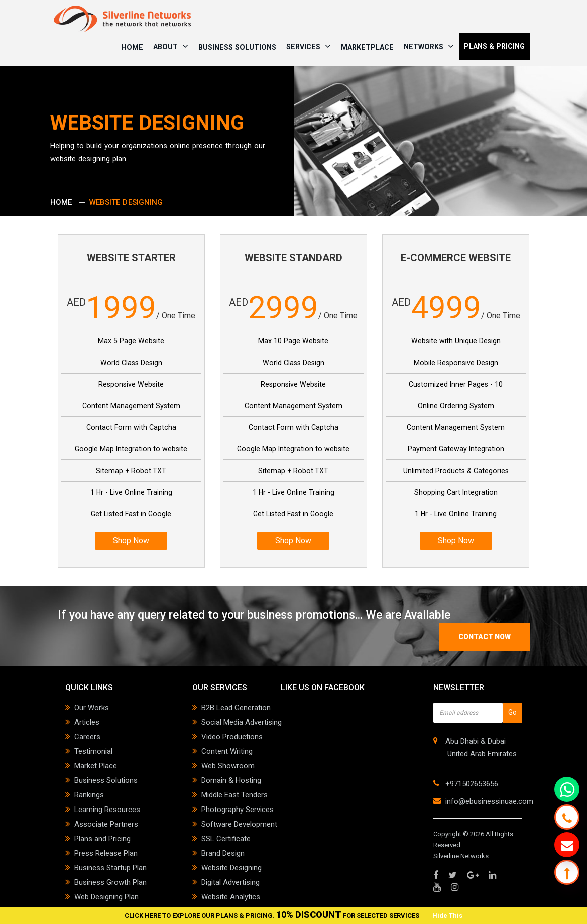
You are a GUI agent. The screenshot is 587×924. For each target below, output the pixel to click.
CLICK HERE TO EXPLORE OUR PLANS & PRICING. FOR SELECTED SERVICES (273, 916)
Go (512, 712)
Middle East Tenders (234, 795)
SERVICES (309, 46)
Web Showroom (228, 766)
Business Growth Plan (110, 882)
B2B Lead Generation (236, 708)
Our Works (92, 708)
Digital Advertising (230, 882)
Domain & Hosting (231, 780)
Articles (87, 722)
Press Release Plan (106, 853)
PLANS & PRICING (494, 46)
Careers (87, 737)
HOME (132, 47)
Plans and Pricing (102, 839)
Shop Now (131, 541)
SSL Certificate (226, 839)
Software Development (239, 824)
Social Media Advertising (242, 722)
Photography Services (238, 810)
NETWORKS (429, 46)
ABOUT (171, 46)
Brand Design (223, 853)
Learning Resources (107, 810)
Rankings (89, 795)
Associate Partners (106, 824)
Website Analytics (231, 897)
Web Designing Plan (106, 897)
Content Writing (227, 751)
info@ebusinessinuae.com (489, 801)
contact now (485, 637)
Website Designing (231, 868)
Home (61, 202)
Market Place (96, 766)
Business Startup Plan (110, 868)
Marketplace (367, 47)
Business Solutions (237, 47)
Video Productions (232, 737)
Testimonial (93, 751)
